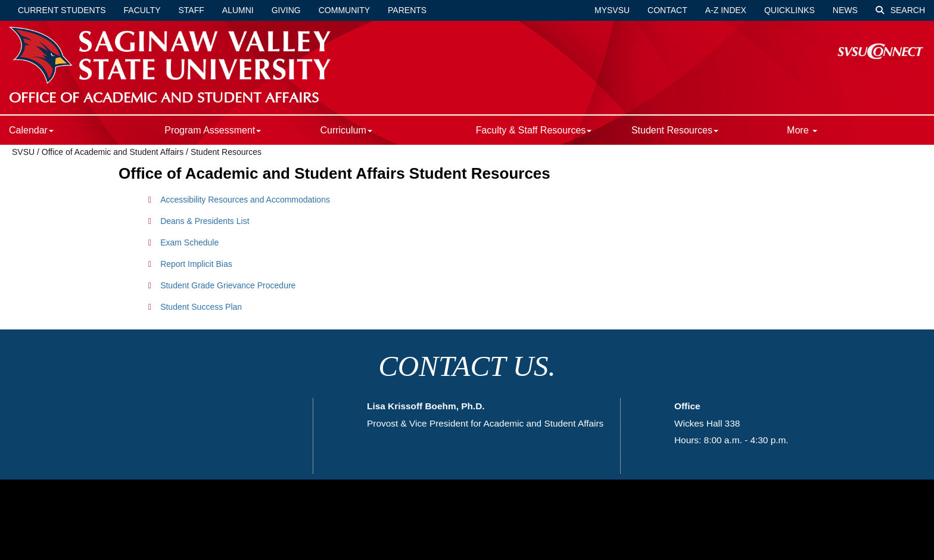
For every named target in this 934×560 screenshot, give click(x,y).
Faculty (142, 10)
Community (344, 10)
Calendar (31, 130)
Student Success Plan (201, 307)
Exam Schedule (189, 242)
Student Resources (675, 130)
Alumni (238, 10)
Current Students (62, 10)
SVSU (23, 152)
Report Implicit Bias (196, 264)
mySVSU (612, 10)
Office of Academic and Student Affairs (113, 152)
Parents (407, 10)
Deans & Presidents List (205, 221)
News (845, 10)
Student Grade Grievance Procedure (228, 285)
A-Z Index (726, 10)
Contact (667, 10)
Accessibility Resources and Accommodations (245, 200)
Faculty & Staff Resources (534, 130)
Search (900, 10)
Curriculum (346, 130)
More (802, 130)
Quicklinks (790, 10)
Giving (286, 10)
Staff (192, 10)
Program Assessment (213, 130)
